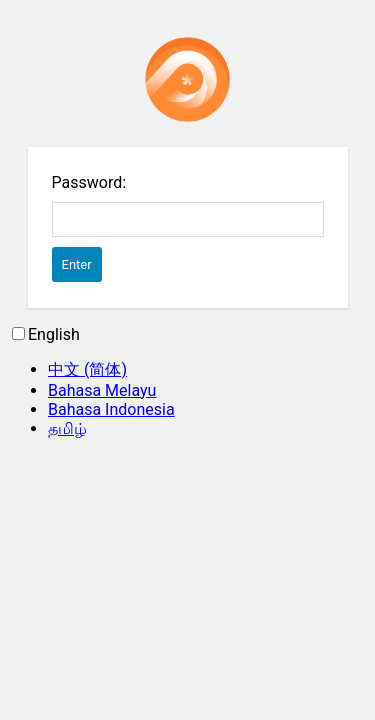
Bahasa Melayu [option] (102, 390)
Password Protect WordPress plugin (187, 79)
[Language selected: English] (187, 382)
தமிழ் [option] (67, 428)
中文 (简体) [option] (87, 369)
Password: (89, 182)
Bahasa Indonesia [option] (111, 409)
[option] (207, 370)
